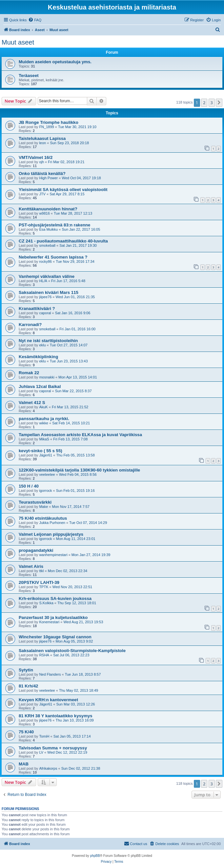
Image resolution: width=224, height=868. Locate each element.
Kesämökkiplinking (38, 357)
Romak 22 (29, 373)
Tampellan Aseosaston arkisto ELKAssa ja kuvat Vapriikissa (80, 435)
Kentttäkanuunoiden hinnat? (48, 209)
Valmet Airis (31, 566)
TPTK (44, 587)
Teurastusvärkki (35, 502)
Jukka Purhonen (52, 523)
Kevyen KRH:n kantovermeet (48, 700)
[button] (219, 103)
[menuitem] (35, 20)
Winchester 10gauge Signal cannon (55, 637)
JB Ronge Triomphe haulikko (49, 122)
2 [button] (204, 103)
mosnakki (47, 377)
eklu (42, 345)
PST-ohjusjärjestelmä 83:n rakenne (54, 225)
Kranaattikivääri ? (37, 309)
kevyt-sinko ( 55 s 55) (41, 451)
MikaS (44, 439)
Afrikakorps (48, 768)
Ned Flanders (50, 674)
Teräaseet (29, 76)
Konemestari (49, 622)
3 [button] (212, 103)
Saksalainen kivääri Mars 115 (49, 292)
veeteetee (47, 474)
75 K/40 (26, 732)
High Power (48, 178)
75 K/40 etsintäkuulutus (43, 518)
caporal (45, 313)
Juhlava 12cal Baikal (40, 386)
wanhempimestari (53, 555)
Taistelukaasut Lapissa (42, 138)
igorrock (45, 491)
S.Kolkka (46, 603)
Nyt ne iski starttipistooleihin (48, 341)
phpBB (95, 856)
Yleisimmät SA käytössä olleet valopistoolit (63, 190)
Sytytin (26, 670)
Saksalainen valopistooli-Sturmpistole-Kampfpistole (72, 651)
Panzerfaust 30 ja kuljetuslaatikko (53, 617)
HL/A (43, 281)
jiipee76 (45, 297)
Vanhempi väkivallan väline (47, 276)
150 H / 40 (29, 486)
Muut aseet (18, 42)
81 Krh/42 (28, 686)
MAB (24, 764)
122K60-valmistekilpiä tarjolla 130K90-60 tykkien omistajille (79, 470)
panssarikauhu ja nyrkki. (44, 419)
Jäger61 (46, 455)
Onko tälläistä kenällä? (42, 174)
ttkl (41, 571)
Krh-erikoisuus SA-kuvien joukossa (55, 598)
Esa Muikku (48, 229)
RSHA (44, 655)
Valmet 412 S (32, 403)
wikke (44, 423)
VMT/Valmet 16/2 (36, 157)
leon (42, 143)
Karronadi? (30, 325)
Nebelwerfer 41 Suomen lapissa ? (53, 257)
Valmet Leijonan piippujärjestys (51, 534)
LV (41, 752)
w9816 (44, 213)
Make (43, 507)
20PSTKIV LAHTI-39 (39, 582)
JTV (42, 194)
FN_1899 (46, 127)
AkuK (43, 407)
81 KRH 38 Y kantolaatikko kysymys (56, 716)
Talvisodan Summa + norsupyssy (53, 748)
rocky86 (45, 261)
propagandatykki (36, 550)
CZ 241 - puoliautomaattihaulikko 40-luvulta (63, 241)
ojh (41, 162)
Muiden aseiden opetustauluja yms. (55, 62)
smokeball (47, 245)
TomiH (44, 736)
